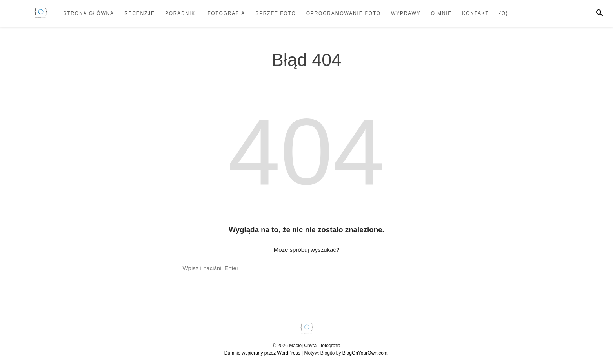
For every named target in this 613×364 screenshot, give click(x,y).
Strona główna (88, 13)
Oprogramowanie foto (344, 13)
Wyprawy (406, 13)
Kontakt (475, 13)
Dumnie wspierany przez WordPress (262, 353)
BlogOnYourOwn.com (365, 353)
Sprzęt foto (276, 13)
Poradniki (181, 13)
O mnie (441, 13)
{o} (504, 13)
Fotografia (226, 13)
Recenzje (140, 13)
